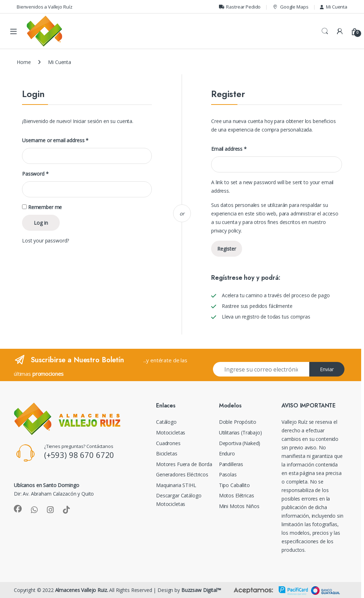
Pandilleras (231, 464)
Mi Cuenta (334, 7)
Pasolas (228, 474)
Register (227, 249)
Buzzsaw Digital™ (201, 590)
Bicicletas (167, 453)
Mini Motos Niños (239, 506)
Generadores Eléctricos (182, 474)
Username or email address (55, 140)
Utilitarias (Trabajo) (240, 433)
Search (325, 31)
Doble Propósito (238, 422)
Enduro (227, 453)
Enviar (327, 369)
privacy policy (226, 231)
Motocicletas (171, 433)
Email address (229, 149)
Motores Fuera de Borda (184, 464)
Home (24, 62)
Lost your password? (45, 241)
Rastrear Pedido (240, 7)
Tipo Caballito (234, 485)
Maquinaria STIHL (176, 485)
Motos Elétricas (237, 495)
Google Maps (290, 7)
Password (35, 174)
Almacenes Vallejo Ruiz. (82, 590)
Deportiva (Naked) (240, 443)
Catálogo (166, 422)
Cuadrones (168, 443)
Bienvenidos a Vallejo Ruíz (44, 7)
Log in (41, 223)
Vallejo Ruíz (294, 422)
